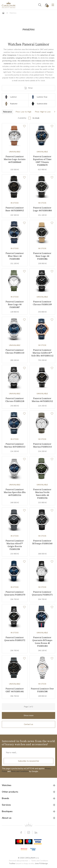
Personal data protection (19, 861)
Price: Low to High (23, 112)
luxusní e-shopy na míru (25, 864)
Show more (29, 715)
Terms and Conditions (20, 771)
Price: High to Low (43, 112)
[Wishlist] (24, 126)
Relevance (7, 112)
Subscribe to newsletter (29, 761)
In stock (36, 118)
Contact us (28, 724)
